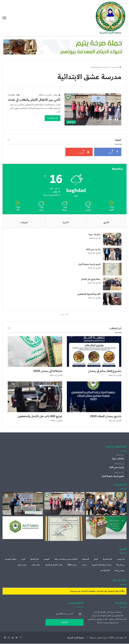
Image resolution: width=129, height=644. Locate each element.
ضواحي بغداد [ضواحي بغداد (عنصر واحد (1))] (120, 571)
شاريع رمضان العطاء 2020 (104, 416)
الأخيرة (66, 222)
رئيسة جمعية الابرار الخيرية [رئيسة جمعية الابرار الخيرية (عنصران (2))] (102, 565)
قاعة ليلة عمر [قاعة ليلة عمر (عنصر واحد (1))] (105, 571)
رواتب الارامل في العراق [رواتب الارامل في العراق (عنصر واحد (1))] (54, 565)
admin (57, 95)
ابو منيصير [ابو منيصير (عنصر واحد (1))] (121, 559)
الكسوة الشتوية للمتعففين (89, 294)
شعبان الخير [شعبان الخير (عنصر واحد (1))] (22, 565)
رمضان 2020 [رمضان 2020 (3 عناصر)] (72, 565)
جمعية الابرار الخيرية (76, 638)
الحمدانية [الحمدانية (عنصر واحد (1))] (86, 559)
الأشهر (106, 222)
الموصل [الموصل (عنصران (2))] (46, 559)
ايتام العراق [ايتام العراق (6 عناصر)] (34, 559)
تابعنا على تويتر (119, 580)
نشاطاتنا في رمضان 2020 (46, 371)
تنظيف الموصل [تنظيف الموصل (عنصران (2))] (11, 559)
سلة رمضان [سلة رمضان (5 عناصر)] (36, 565)
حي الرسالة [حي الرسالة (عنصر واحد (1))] (120, 565)
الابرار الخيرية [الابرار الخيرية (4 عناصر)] (107, 559)
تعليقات (24, 222)
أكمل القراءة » (52, 118)
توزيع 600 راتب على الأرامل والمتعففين (37, 416)
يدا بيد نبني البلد (93, 249)
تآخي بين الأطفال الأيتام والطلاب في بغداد (34, 100)
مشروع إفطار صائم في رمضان (103, 371)
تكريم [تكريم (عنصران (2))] (23, 559)
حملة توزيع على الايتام (91, 279)
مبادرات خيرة (94, 235)
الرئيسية (116, 67)
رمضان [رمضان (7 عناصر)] (84, 565)
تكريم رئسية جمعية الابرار (89, 264)
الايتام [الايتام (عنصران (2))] (96, 559)
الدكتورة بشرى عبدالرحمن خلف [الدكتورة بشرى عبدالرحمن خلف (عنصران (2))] (66, 559)
